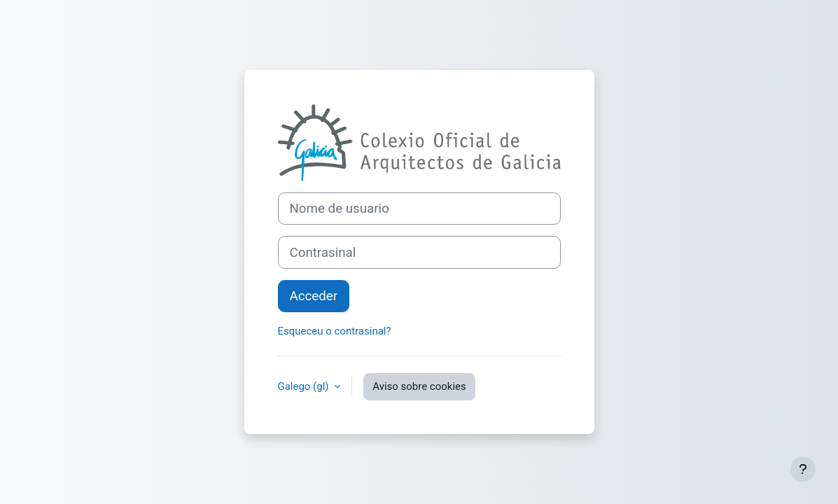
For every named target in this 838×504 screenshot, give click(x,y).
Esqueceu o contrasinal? (335, 331)
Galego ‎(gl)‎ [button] (305, 386)
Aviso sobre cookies (419, 386)
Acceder (314, 296)
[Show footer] (803, 469)
